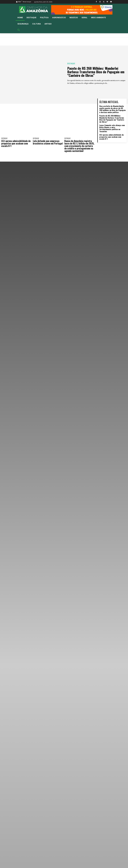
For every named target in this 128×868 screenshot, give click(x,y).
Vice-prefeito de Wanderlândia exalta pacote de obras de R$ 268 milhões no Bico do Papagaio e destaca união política (112, 109)
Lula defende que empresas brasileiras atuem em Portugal (48, 142)
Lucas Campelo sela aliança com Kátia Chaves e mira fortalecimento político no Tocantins (112, 128)
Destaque (71, 64)
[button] (19, 30)
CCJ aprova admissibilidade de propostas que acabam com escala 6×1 (16, 143)
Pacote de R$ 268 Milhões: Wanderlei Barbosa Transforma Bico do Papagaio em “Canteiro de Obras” (96, 72)
